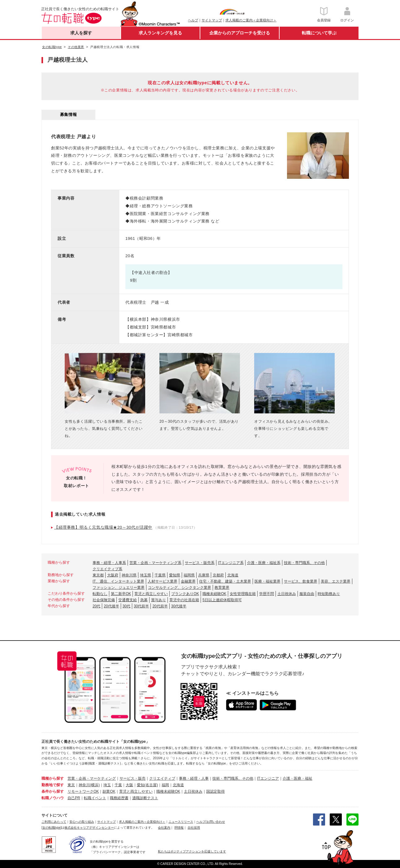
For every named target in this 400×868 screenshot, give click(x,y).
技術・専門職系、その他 (304, 563)
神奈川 (84, 785)
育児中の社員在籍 (184, 600)
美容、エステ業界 (336, 581)
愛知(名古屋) (147, 785)
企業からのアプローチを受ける (240, 33)
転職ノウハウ (53, 798)
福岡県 (189, 575)
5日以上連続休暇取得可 (222, 600)
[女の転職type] (51, 828)
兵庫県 (204, 575)
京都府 (218, 575)
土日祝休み (287, 594)
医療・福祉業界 (267, 581)
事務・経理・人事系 (109, 563)
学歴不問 (267, 594)
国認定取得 (215, 791)
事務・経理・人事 (194, 778)
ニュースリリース (181, 822)
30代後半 (179, 606)
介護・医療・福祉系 (264, 563)
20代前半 (160, 606)
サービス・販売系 (200, 563)
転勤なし (100, 594)
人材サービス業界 (163, 581)
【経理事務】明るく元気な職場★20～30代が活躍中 (103, 527)
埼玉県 (146, 575)
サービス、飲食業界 (301, 581)
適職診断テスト (145, 798)
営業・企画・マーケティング (92, 778)
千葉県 (160, 575)
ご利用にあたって (54, 822)
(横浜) (95, 785)
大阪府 (113, 575)
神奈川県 (129, 575)
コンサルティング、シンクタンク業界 (180, 588)
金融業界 (188, 581)
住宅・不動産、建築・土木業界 (225, 581)
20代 (96, 606)
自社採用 (194, 828)
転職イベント (95, 798)
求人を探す (81, 33)
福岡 (165, 785)
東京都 (98, 575)
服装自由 (307, 594)
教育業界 (222, 588)
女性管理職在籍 (243, 594)
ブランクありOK (185, 594)
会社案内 (164, 828)
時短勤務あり (329, 594)
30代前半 (141, 606)
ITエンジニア (268, 778)
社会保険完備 (104, 600)
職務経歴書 (119, 798)
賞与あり (159, 600)
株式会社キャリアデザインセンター (89, 828)
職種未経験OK (214, 594)
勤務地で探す (53, 785)
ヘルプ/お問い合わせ (211, 822)
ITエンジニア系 (231, 563)
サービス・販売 (133, 778)
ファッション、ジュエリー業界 (119, 588)
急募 (144, 600)
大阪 (129, 785)
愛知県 (175, 575)
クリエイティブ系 (107, 569)
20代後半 (111, 606)
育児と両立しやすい (151, 594)
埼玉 (107, 785)
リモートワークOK (83, 791)
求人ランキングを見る (160, 33)
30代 (126, 606)
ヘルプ (193, 20)
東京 (71, 785)
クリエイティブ (162, 778)
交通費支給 (128, 600)
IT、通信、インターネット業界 (118, 581)
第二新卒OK (121, 594)
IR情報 (179, 828)
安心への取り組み (82, 822)
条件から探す (53, 791)
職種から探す (53, 778)
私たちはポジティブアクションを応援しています (192, 851)
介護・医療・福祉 (298, 778)
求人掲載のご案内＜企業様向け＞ (251, 20)
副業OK (109, 791)
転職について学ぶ (319, 33)
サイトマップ (212, 20)
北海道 (233, 575)
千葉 (118, 785)
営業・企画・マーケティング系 (155, 563)
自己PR (74, 798)
